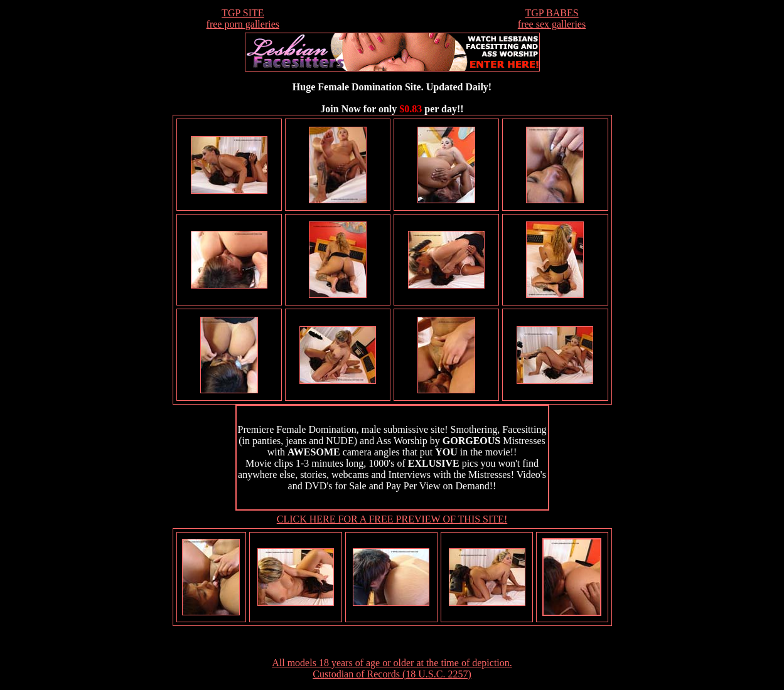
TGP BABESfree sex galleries (552, 19)
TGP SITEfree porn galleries (243, 19)
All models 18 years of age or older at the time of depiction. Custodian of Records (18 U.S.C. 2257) (392, 668)
